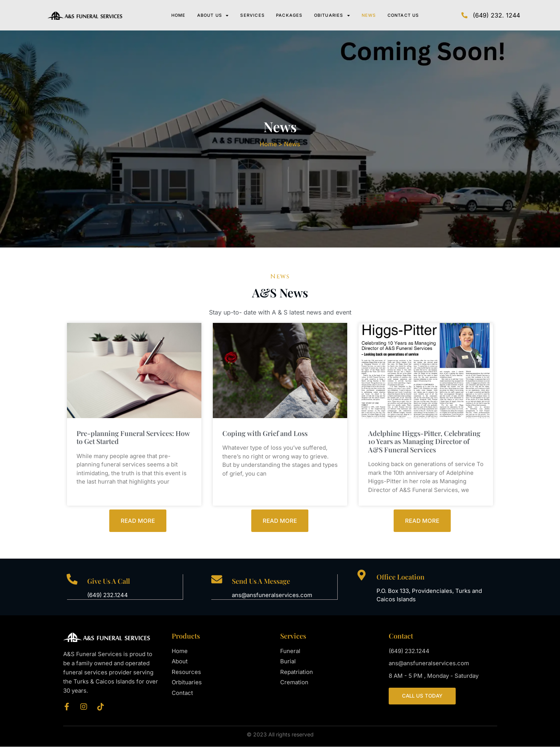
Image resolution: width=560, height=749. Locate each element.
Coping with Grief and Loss (265, 435)
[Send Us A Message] (217, 582)
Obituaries (332, 15)
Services (252, 15)
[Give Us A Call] (73, 582)
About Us (213, 15)
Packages (289, 15)
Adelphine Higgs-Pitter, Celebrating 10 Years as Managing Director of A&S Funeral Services (424, 443)
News (369, 15)
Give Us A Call (110, 583)
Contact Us (403, 15)
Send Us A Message (262, 583)
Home (179, 15)
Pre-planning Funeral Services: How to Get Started (133, 439)
